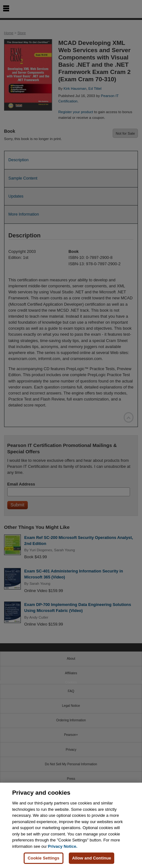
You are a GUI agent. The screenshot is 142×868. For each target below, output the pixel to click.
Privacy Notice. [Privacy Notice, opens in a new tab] (63, 846)
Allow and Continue (92, 858)
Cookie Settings (44, 858)
